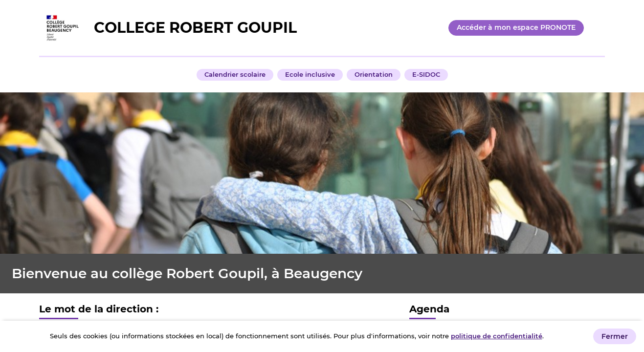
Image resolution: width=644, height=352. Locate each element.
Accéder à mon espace (516, 27)
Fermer (615, 336)
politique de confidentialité (497, 336)
